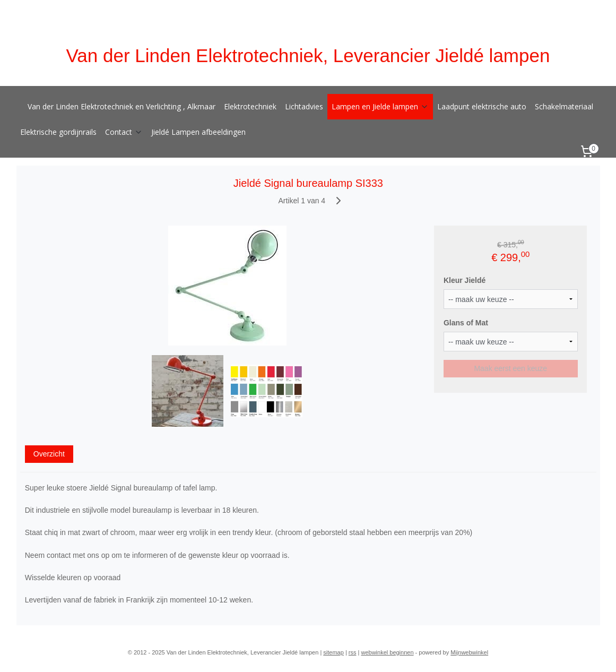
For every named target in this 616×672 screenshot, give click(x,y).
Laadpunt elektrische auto (482, 106)
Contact (124, 132)
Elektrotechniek (250, 106)
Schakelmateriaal (564, 106)
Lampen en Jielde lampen (380, 106)
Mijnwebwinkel (469, 652)
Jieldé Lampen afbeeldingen (198, 132)
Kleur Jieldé (465, 280)
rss (353, 652)
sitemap (333, 652)
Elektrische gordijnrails (58, 132)
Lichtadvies (304, 106)
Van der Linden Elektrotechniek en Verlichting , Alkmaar (122, 106)
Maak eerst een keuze (510, 368)
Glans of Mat (466, 323)
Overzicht (49, 453)
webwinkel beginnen (387, 652)
